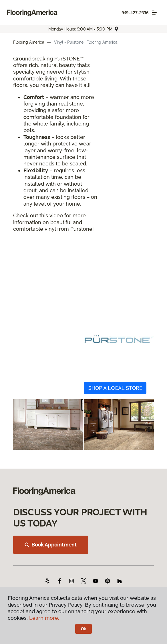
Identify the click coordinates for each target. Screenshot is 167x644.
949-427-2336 (135, 13)
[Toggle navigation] (154, 13)
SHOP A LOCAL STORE (115, 388)
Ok (84, 629)
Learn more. (44, 618)
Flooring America (29, 42)
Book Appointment (51, 545)
